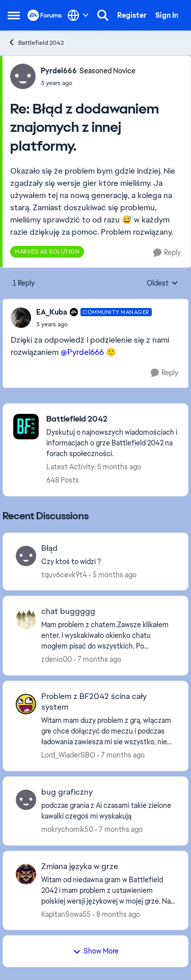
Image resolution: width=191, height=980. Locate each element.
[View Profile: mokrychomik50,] (26, 800)
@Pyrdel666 (82, 352)
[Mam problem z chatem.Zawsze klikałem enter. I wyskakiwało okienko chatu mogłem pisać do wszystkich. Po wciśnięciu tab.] (108, 636)
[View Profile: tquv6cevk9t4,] (26, 556)
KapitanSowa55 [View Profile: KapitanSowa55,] (66, 914)
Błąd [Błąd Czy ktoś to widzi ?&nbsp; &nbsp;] (49, 548)
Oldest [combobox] (162, 284)
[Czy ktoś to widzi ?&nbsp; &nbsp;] (108, 561)
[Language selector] (78, 15)
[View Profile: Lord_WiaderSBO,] (26, 704)
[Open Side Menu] (14, 15)
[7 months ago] (98, 660)
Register (132, 15)
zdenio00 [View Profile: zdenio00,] (57, 659)
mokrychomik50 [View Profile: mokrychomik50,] (67, 829)
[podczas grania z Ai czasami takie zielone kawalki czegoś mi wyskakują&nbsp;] (108, 811)
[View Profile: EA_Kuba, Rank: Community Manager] (21, 318)
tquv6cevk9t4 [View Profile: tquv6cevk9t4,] (64, 574)
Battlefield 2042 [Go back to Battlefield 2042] (36, 43)
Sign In (167, 15)
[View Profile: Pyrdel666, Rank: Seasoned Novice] (23, 76)
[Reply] (167, 253)
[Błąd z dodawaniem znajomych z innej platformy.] (88, 83)
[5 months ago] (113, 575)
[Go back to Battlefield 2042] (112, 419)
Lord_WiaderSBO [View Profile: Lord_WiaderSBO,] (68, 755)
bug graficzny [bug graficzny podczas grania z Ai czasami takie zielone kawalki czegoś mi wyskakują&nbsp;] (67, 792)
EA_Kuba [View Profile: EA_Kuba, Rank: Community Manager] (52, 312)
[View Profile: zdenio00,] (26, 619)
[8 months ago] (116, 914)
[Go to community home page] (45, 15)
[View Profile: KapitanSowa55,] (26, 874)
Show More (96, 951)
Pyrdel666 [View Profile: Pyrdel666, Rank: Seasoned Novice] (59, 71)
